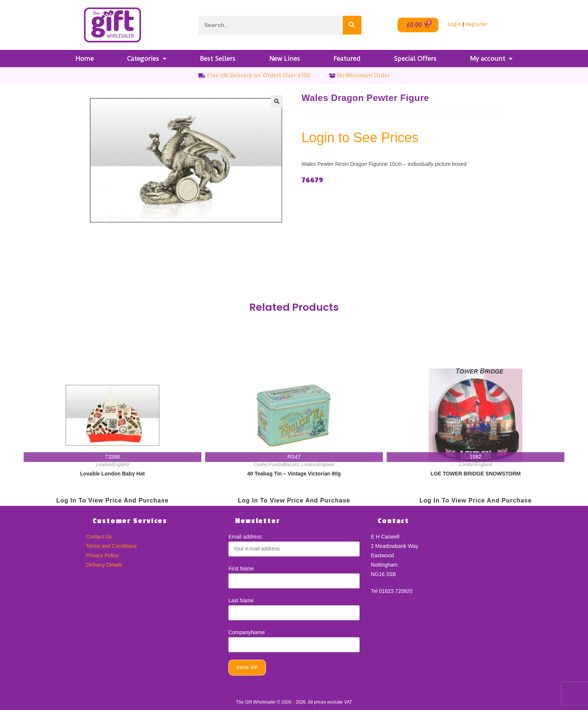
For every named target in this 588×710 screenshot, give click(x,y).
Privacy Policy (102, 555)
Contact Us (99, 537)
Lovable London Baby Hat (112, 474)
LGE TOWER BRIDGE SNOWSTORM (476, 474)
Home (85, 59)
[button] (277, 101)
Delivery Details (104, 565)
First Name (241, 569)
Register (476, 24)
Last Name (241, 600)
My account (491, 59)
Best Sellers (218, 59)
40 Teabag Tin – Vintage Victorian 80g (294, 474)
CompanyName (247, 632)
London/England (112, 465)
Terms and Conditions (111, 546)
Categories (147, 59)
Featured (347, 59)
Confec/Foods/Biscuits (276, 465)
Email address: (246, 537)
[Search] (352, 25)
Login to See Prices (360, 138)
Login (454, 24)
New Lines (285, 59)
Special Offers (415, 59)
